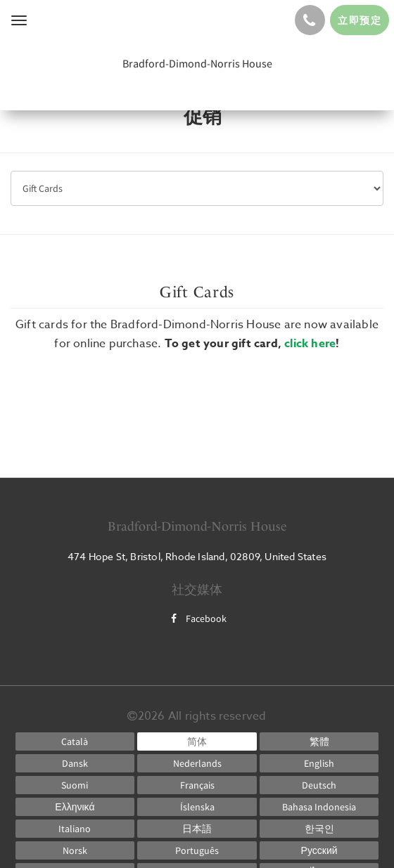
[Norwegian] (75, 850)
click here (310, 344)
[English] (319, 763)
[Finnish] (75, 785)
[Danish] (75, 763)
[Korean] (319, 829)
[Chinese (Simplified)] (197, 741)
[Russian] (319, 850)
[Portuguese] (197, 850)
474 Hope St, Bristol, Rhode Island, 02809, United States (197, 556)
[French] (197, 785)
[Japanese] (197, 829)
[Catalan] (75, 741)
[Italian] (75, 829)
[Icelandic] (197, 807)
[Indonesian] (319, 807)
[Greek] (75, 807)
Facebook (197, 618)
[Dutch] (197, 763)
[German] (319, 785)
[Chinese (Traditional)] (319, 741)
